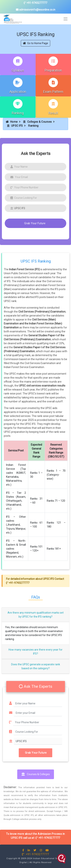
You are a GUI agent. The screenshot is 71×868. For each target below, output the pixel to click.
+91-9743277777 (35, 3)
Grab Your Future (35, 223)
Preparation (53, 70)
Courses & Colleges (36, 774)
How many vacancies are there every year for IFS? (35, 652)
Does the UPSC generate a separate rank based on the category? (36, 666)
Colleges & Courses (37, 122)
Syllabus (18, 70)
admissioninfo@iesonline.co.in (36, 10)
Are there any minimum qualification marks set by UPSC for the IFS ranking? (36, 615)
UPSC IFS (15, 126)
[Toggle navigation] (66, 19)
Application (18, 92)
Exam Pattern (53, 92)
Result (53, 113)
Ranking (18, 113)
